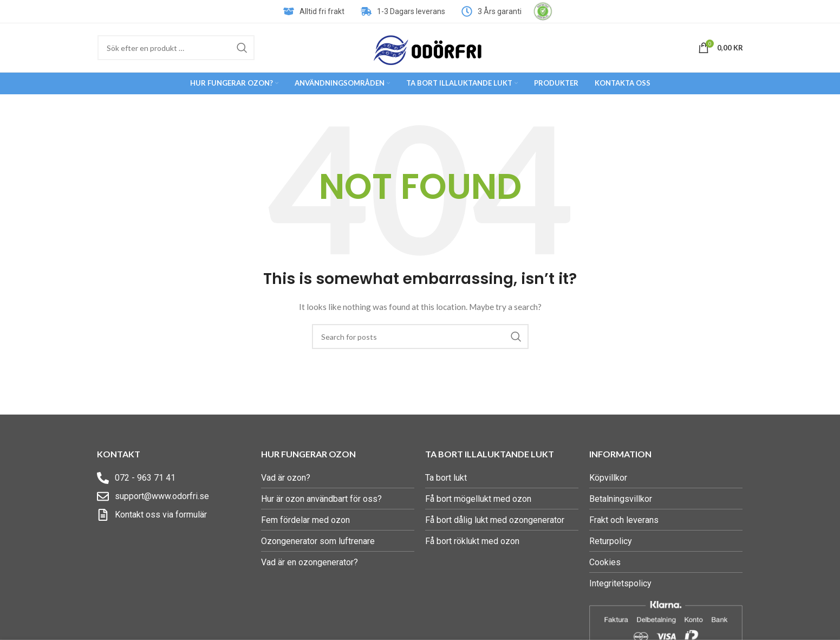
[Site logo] (428, 47)
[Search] (176, 48)
